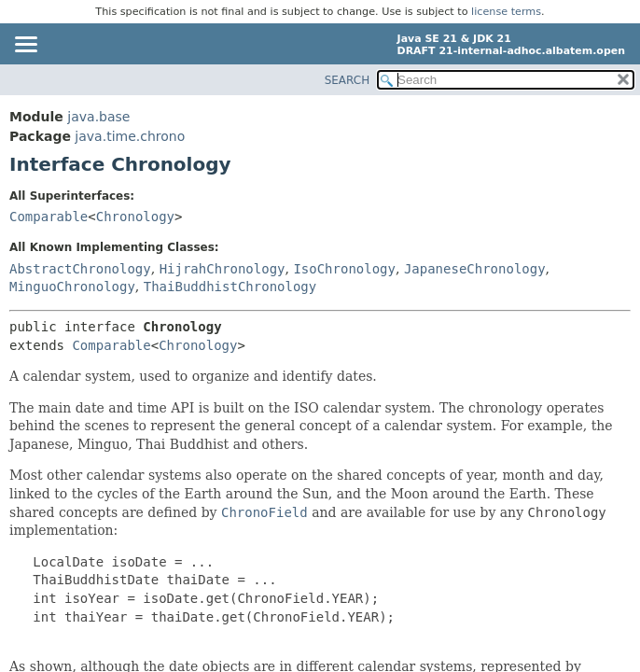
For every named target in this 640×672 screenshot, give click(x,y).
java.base (98, 117)
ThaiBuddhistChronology (230, 287)
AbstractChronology (80, 269)
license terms (506, 12)
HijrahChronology (223, 269)
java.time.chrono (130, 136)
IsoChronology (344, 269)
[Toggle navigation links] (25, 46)
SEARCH (348, 80)
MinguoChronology (72, 287)
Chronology (135, 217)
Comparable (49, 217)
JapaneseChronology (475, 269)
